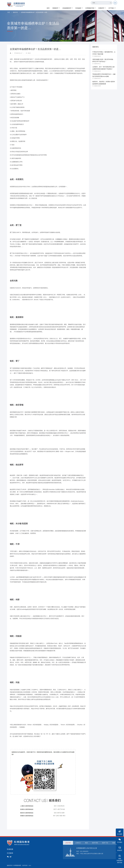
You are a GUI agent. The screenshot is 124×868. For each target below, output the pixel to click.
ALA (30, 865)
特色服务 (79, 8)
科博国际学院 (90, 8)
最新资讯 (15, 12)
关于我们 (112, 8)
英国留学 (56, 8)
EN (115, 3)
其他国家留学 (68, 8)
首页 (48, 8)
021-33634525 (84, 851)
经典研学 (102, 8)
